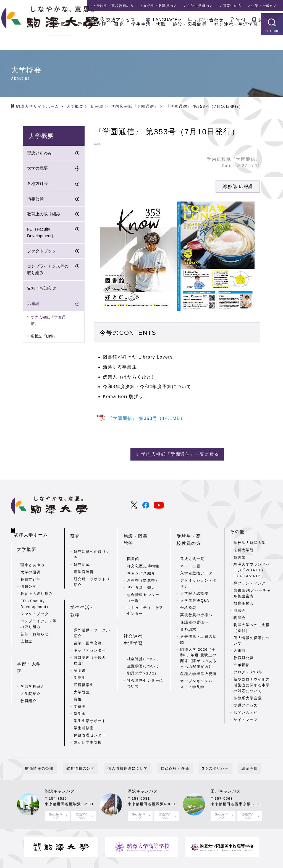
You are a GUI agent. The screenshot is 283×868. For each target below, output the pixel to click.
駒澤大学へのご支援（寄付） (252, 626)
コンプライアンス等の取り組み (48, 271)
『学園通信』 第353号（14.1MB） (146, 418)
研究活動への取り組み (92, 544)
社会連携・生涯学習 (236, 39)
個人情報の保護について (252, 639)
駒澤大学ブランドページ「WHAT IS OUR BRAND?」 (252, 568)
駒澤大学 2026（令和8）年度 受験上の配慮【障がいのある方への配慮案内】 (198, 647)
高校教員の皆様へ (196, 604)
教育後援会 (244, 601)
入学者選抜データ (196, 562)
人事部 (240, 649)
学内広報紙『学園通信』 (48, 321)
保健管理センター (90, 708)
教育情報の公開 (91, 744)
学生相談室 (84, 701)
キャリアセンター (90, 623)
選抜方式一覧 (192, 548)
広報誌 (33, 304)
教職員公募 (244, 656)
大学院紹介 (31, 669)
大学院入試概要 (194, 583)
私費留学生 (84, 658)
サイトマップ (246, 718)
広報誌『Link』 (44, 337)
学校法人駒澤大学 (250, 541)
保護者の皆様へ (194, 611)
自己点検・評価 (171, 744)
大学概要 (61, 39)
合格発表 (188, 597)
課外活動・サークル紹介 (92, 606)
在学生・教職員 (160, 6)
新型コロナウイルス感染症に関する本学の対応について (252, 683)
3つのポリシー (205, 744)
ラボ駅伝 (242, 663)
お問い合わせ (209, 20)
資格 (78, 672)
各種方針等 (37, 185)
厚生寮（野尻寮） (143, 562)
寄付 (241, 20)
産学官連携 (84, 561)
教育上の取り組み (44, 215)
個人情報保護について (131, 744)
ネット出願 (190, 555)
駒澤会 (240, 616)
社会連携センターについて (145, 657)
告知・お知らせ (42, 289)
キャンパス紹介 (141, 555)
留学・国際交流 (88, 616)
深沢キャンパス (143, 767)
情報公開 (35, 200)
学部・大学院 (92, 39)
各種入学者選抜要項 (198, 663)
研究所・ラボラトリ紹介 (92, 571)
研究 (119, 39)
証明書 (80, 644)
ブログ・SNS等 (248, 670)
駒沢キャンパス (60, 767)
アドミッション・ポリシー (198, 572)
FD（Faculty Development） (41, 234)
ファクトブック (42, 252)
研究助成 (82, 554)
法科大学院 (244, 548)
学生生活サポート (90, 694)
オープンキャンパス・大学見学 (196, 673)
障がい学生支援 (88, 716)
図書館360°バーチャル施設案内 (252, 591)
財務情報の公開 (57, 744)
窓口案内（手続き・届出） (92, 634)
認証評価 (232, 744)
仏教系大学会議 (248, 696)
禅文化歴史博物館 (143, 548)
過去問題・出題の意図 (198, 629)
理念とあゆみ (40, 154)
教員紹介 (28, 677)
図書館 (133, 541)
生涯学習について (143, 639)
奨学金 (80, 687)
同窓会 (240, 609)
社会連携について (143, 632)
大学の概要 (37, 170)
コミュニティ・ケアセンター (145, 593)
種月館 (240, 555)
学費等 (80, 680)
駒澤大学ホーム (33, 529)
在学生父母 (200, 6)
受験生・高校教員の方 (196, 533)
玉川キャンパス (226, 767)
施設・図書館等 (190, 39)
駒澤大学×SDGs (142, 646)
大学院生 (82, 665)
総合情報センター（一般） (143, 580)
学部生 (80, 651)
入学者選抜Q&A (195, 590)
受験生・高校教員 (115, 6)
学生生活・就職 (148, 39)
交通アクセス (121, 20)
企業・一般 (264, 6)
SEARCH (272, 45)
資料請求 (268, 20)
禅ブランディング (250, 581)
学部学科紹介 (33, 662)
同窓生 (232, 6)
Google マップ (56, 791)
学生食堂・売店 (141, 570)
